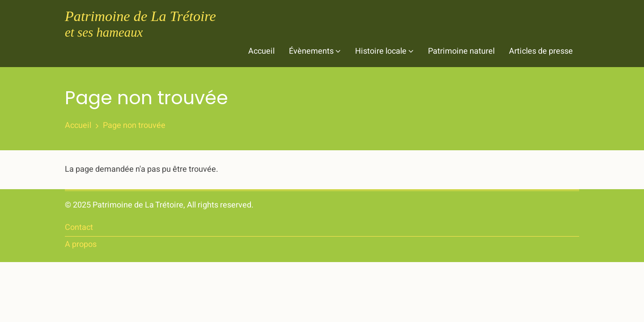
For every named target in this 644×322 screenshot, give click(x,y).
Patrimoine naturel (461, 51)
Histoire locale (384, 51)
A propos (81, 244)
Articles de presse (541, 51)
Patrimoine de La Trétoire (140, 16)
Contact (79, 227)
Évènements (315, 51)
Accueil (261, 51)
